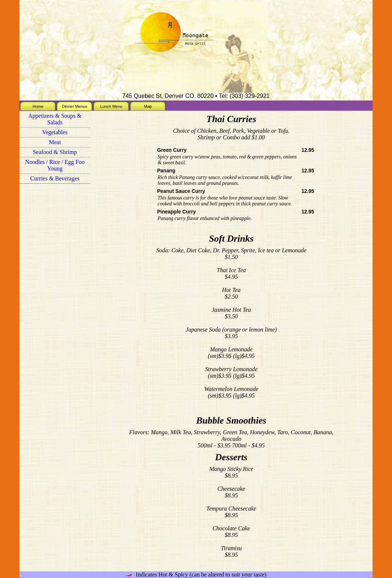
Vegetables (55, 132)
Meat (55, 142)
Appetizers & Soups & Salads (55, 119)
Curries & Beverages (55, 178)
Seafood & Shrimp (55, 152)
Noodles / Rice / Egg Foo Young (55, 165)
